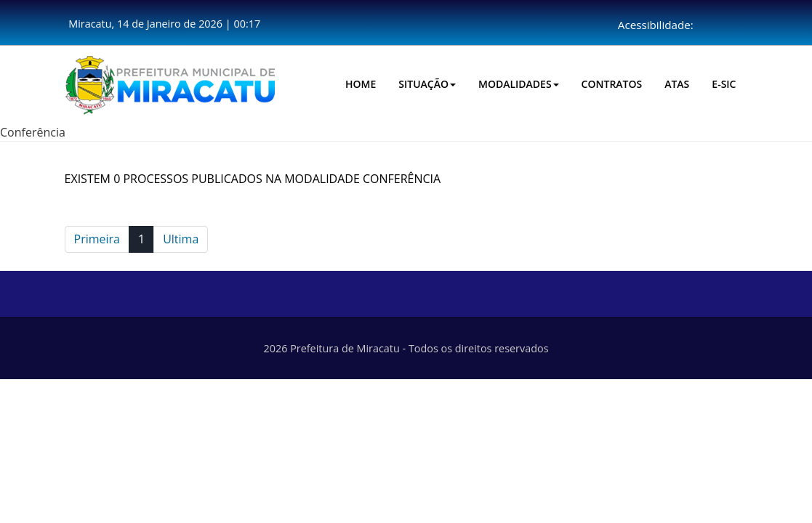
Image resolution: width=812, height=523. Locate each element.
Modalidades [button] (519, 84)
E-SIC (724, 84)
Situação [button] (427, 84)
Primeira (97, 239)
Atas (677, 84)
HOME (361, 84)
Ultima (181, 239)
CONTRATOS (612, 84)
